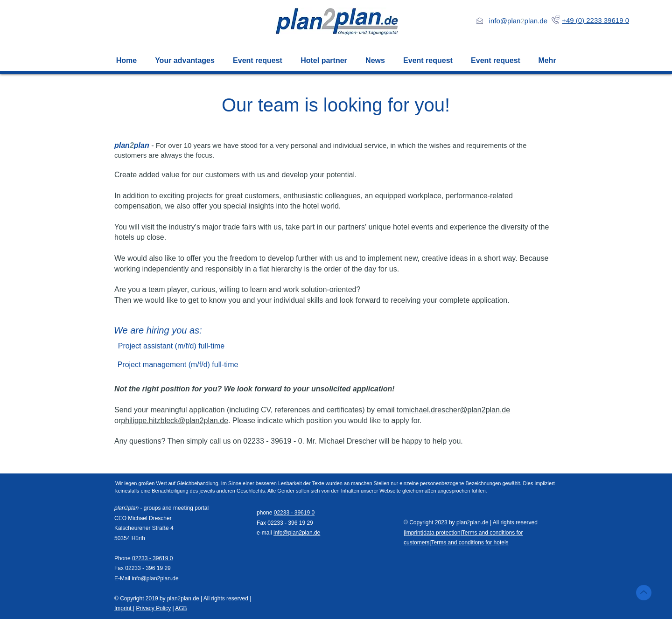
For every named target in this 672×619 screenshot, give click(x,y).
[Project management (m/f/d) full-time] (178, 365)
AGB (181, 608)
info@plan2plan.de (155, 578)
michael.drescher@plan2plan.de (456, 410)
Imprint (124, 608)
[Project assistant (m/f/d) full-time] (171, 346)
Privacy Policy (153, 608)
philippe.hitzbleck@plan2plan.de (175, 421)
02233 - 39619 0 (152, 558)
